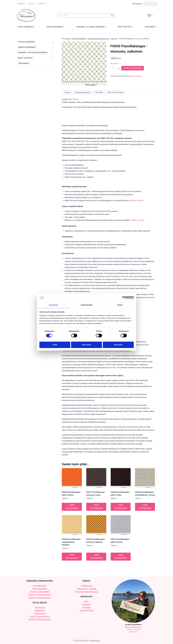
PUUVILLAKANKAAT (26, 42)
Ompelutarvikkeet (40, 589)
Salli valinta (87, 345)
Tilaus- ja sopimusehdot (40, 616)
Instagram (87, 604)
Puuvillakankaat (40, 586)
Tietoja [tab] (120, 305)
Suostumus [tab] (53, 305)
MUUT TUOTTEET (25, 58)
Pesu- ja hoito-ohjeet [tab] (115, 92)
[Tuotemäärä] (114, 68)
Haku (113, 16)
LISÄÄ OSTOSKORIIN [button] (72, 507)
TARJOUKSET (150, 27)
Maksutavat (40, 610)
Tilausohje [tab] (99, 92)
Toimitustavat (40, 613)
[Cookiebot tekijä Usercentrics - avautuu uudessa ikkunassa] (124, 298)
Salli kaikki (118, 345)
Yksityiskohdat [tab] (86, 305)
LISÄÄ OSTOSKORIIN (133, 68)
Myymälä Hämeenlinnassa (40, 619)
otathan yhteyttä (137, 200)
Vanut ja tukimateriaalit (40, 592)
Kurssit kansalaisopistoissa (87, 592)
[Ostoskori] (152, 15)
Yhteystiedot (40, 607)
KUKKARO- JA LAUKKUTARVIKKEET (33, 52)
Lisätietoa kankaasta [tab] (83, 92)
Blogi (86, 601)
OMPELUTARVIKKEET (27, 47)
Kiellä (55, 345)
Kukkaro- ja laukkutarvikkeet (40, 595)
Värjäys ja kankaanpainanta (40, 598)
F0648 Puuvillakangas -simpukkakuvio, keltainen (72, 542)
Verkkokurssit (86, 586)
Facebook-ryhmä (86, 610)
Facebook (86, 607)
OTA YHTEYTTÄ (150, 4)
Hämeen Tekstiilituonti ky (133, 627)
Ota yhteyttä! (138, 76)
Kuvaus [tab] (68, 92)
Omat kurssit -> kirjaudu (87, 589)
